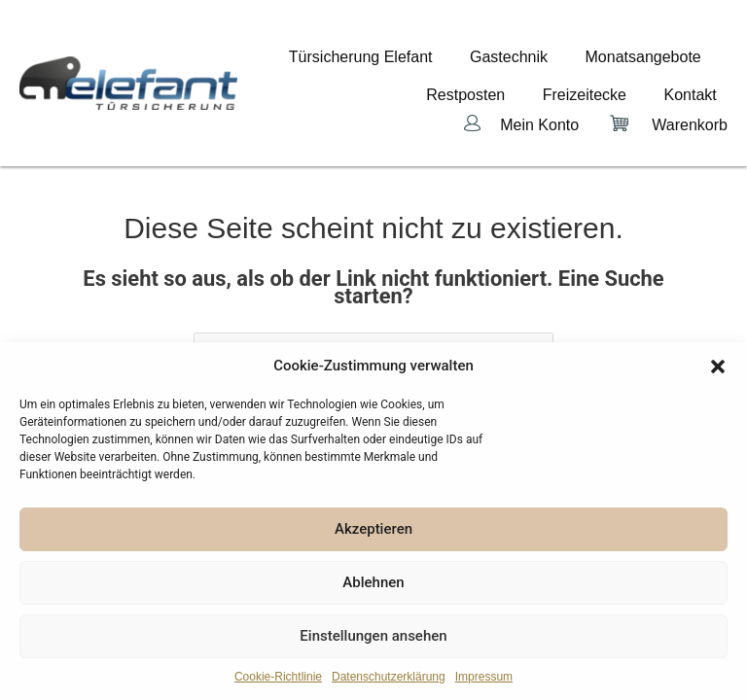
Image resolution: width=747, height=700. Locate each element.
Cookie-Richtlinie (278, 677)
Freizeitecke (617, 72)
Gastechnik (542, 56)
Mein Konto (539, 90)
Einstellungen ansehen (373, 636)
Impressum (484, 677)
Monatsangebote (654, 56)
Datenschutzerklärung (389, 677)
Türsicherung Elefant (415, 56)
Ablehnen (373, 582)
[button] (718, 367)
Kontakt (701, 72)
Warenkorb (690, 90)
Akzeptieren (373, 529)
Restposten (521, 72)
